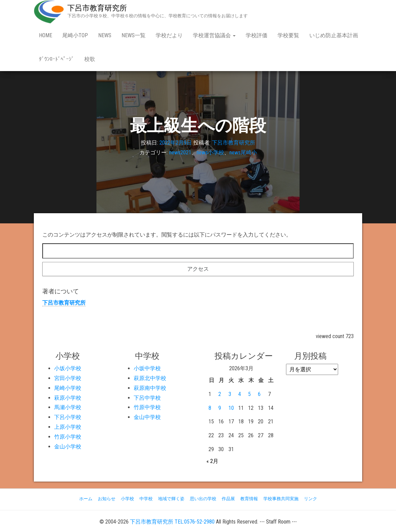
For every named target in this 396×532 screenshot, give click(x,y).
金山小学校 (68, 447)
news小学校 (210, 152)
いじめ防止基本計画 (334, 35)
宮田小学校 (68, 378)
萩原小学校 (68, 398)
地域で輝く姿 (171, 499)
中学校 (146, 499)
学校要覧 (288, 35)
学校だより (169, 35)
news (105, 35)
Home (46, 35)
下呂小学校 (68, 417)
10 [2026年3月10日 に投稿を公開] (231, 408)
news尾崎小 (243, 152)
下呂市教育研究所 (97, 8)
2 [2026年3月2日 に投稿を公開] (220, 394)
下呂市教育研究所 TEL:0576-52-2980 (172, 522)
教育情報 (249, 499)
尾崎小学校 (68, 388)
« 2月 (212, 461)
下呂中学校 (147, 398)
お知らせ (107, 499)
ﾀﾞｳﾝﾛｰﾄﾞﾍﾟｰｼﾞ (57, 59)
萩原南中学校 (150, 388)
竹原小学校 (68, 437)
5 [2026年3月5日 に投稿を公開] (249, 394)
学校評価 (257, 35)
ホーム (86, 499)
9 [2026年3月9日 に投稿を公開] (220, 408)
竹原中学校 (147, 407)
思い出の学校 (203, 499)
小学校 (127, 499)
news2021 (180, 152)
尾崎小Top (75, 35)
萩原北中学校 (150, 378)
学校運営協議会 (214, 35)
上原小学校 (68, 427)
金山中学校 (147, 417)
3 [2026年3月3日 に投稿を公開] (230, 394)
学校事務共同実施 (281, 499)
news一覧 (134, 35)
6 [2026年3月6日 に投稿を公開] (259, 394)
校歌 (90, 59)
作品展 (228, 499)
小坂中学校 (147, 368)
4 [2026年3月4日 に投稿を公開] (240, 394)
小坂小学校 (68, 368)
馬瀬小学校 (68, 407)
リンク (311, 499)
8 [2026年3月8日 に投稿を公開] (210, 408)
